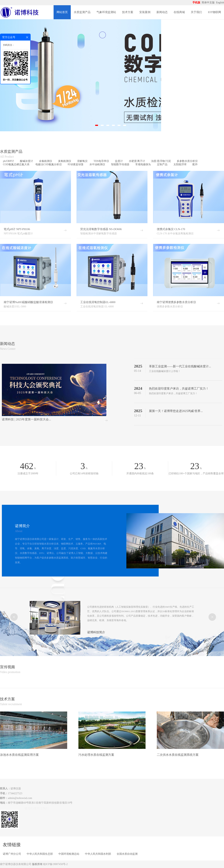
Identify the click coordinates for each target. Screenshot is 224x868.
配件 (195, 164)
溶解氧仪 (82, 161)
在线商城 (179, 12)
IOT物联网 (214, 12)
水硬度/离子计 (137, 161)
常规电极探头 (143, 164)
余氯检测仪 (46, 161)
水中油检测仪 (97, 164)
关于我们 (196, 12)
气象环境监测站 (106, 12)
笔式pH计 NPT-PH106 (17, 229)
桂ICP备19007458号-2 (55, 864)
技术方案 (128, 12)
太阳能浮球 (180, 164)
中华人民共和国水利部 (98, 854)
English (220, 3)
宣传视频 (7, 667)
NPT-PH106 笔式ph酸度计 (18, 234)
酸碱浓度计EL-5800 (15, 307)
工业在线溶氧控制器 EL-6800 (97, 307)
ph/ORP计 (8, 161)
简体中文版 (209, 3)
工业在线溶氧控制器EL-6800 (98, 302)
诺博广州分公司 (12, 854)
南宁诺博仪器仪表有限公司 (16, 864)
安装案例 (145, 12)
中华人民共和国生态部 (40, 854)
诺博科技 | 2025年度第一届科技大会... (26, 419)
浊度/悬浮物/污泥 (161, 161)
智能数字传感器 (120, 164)
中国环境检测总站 (69, 854)
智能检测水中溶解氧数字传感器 (99, 234)
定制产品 (162, 164)
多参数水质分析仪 (187, 161)
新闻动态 (162, 12)
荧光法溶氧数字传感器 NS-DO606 (101, 229)
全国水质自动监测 (127, 854)
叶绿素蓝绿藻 (76, 164)
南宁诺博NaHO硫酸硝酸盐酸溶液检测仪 (28, 302)
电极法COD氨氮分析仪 (49, 164)
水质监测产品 (82, 12)
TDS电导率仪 (101, 161)
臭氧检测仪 (65, 161)
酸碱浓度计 (27, 161)
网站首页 (62, 12)
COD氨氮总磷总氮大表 (16, 164)
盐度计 (119, 161)
